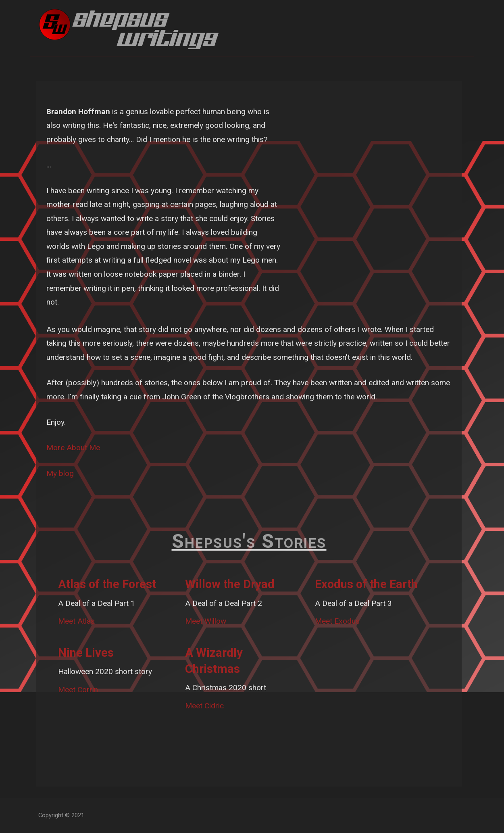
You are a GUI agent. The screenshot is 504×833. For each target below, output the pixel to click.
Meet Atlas (76, 621)
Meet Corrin (78, 690)
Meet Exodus (337, 621)
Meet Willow (206, 621)
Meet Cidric (204, 706)
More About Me (73, 448)
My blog (60, 473)
